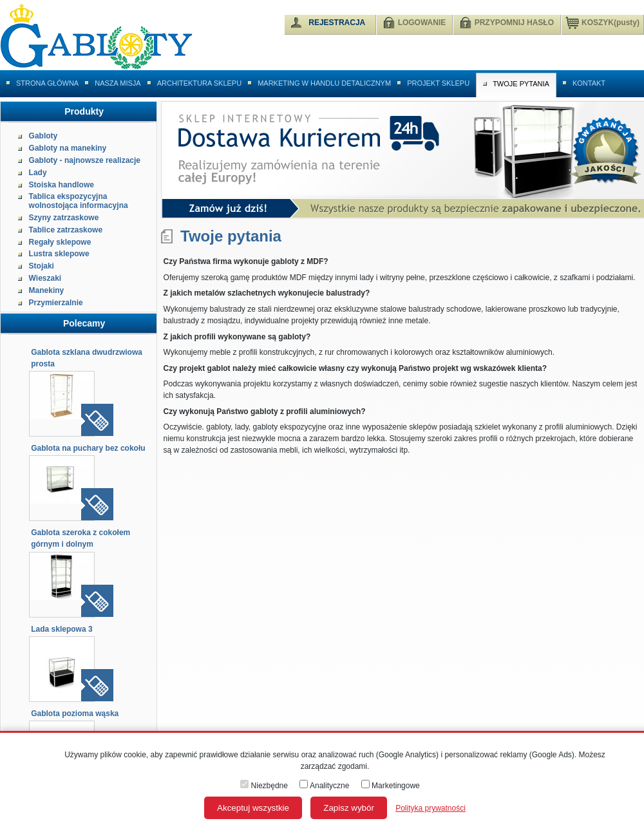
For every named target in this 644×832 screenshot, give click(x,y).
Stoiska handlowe (62, 185)
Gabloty (43, 136)
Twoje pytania (521, 84)
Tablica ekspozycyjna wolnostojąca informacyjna (79, 201)
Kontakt (589, 83)
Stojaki (42, 266)
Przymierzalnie (56, 303)
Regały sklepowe (60, 242)
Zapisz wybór (349, 808)
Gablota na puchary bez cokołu (88, 448)
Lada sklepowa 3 (62, 629)
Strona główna (47, 83)
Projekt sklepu (438, 83)
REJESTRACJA (337, 23)
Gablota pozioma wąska (75, 714)
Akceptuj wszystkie (253, 808)
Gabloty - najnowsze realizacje (85, 160)
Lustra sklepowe (59, 254)
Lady (38, 173)
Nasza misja (118, 83)
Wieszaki (45, 278)
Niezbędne (264, 786)
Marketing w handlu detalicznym (324, 83)
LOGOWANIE (422, 23)
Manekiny (47, 290)
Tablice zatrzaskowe (66, 230)
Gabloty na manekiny (68, 148)
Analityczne (324, 786)
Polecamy (84, 323)
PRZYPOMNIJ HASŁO (514, 23)
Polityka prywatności (431, 808)
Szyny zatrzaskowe (64, 218)
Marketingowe (391, 786)
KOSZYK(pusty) (602, 22)
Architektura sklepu (199, 83)
